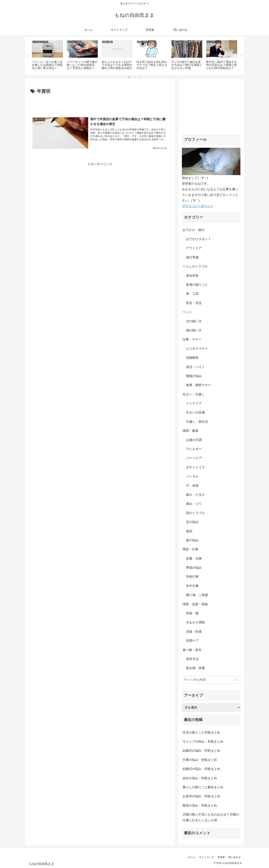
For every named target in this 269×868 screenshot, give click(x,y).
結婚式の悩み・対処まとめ (201, 751)
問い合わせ (235, 857)
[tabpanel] (47, 55)
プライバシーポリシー (198, 206)
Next (241, 56)
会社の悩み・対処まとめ (200, 778)
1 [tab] (129, 77)
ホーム (192, 857)
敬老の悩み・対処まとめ (200, 805)
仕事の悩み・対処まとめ (200, 760)
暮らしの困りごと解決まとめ (203, 787)
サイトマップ (206, 857)
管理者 (221, 857)
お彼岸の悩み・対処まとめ (201, 796)
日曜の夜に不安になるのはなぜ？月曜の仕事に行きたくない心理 (211, 817)
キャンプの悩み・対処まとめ (203, 742)
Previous (28, 56)
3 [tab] (140, 77)
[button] (237, 680)
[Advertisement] (100, 105)
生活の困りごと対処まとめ (201, 732)
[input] (211, 680)
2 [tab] (134, 77)
